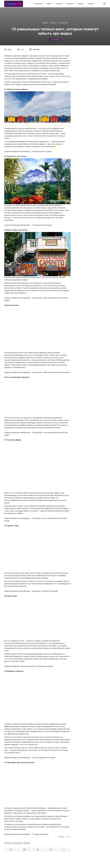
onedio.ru (68, 837)
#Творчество (38, 4)
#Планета (80, 4)
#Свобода (59, 4)
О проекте (91, 4)
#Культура (70, 4)
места (8, 843)
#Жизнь (49, 4)
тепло (27, 843)
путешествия (55, 39)
